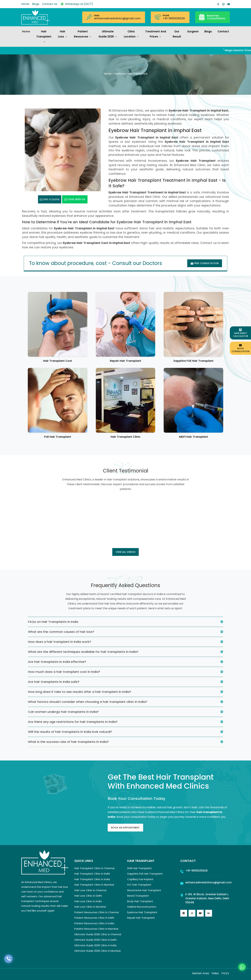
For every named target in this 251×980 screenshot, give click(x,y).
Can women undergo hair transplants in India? (63, 712)
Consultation (216, 17)
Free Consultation (205, 263)
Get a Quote (50, 199)
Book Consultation (241, 348)
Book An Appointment (125, 828)
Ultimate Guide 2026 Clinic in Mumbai (97, 951)
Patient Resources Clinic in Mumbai (96, 929)
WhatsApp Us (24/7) (76, 4)
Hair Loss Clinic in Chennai (90, 890)
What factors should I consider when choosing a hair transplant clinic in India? (88, 702)
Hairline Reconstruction (142, 907)
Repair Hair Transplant (125, 361)
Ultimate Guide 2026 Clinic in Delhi (95, 940)
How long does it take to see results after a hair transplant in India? (80, 692)
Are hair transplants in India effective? (57, 662)
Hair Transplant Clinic (125, 437)
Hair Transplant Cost (58, 361)
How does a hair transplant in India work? (60, 642)
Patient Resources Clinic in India (94, 923)
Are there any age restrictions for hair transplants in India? (73, 722)
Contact (223, 31)
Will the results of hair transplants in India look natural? (70, 732)
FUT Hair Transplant (139, 885)
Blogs (36, 4)
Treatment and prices (156, 34)
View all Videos (125, 552)
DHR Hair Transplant (139, 868)
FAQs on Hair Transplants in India (53, 622)
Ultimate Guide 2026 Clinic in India (95, 945)
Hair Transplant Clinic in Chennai (94, 868)
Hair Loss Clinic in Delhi (88, 896)
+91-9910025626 (174, 18)
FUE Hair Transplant (58, 437)
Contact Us (50, 4)
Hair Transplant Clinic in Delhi (92, 874)
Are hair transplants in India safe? (54, 682)
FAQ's (225, 973)
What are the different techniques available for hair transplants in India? (83, 652)
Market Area (201, 973)
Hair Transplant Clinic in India (92, 879)
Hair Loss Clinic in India (88, 901)
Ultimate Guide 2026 (108, 34)
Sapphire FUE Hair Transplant (193, 361)
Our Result (177, 34)
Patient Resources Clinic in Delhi (94, 918)
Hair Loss (63, 34)
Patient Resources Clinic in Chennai (96, 912)
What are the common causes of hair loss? (61, 632)
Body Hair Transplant (140, 901)
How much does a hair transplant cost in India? (64, 672)
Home (25, 4)
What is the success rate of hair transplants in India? (68, 742)
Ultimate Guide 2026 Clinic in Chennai (98, 934)
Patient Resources (83, 34)
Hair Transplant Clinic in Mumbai (94, 885)
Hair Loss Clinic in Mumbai (90, 907)
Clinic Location (131, 34)
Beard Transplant (138, 896)
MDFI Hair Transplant (194, 437)
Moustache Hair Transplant (144, 890)
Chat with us (75, 199)
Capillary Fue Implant (140, 879)
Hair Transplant (44, 37)
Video (215, 973)
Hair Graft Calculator (240, 333)
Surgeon (193, 31)
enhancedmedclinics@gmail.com (117, 18)
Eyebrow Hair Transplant (142, 912)
